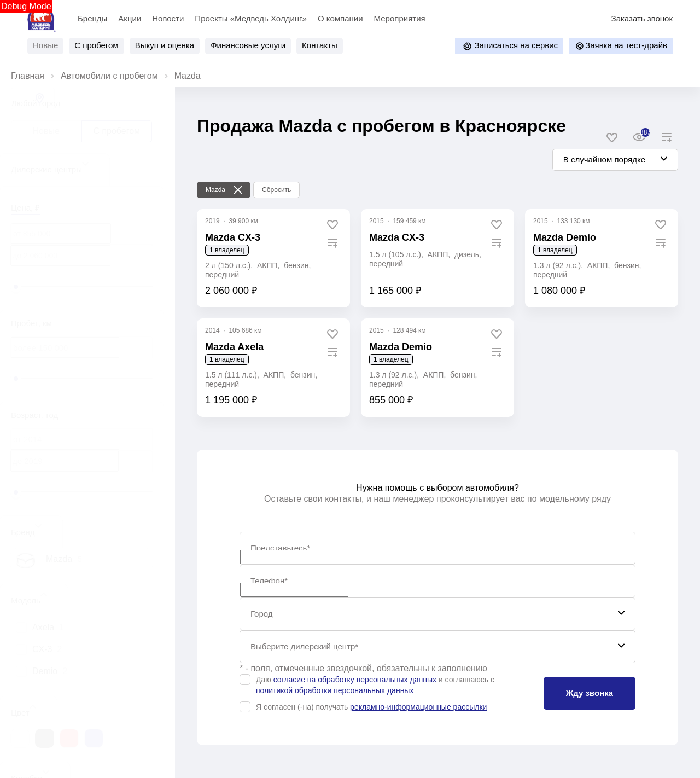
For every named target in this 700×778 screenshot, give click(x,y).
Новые (46, 131)
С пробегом (116, 131)
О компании (340, 18)
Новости (168, 18)
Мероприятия (400, 18)
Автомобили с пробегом (109, 76)
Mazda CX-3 (397, 237)
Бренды (92, 18)
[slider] (16, 287)
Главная (28, 76)
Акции (130, 18)
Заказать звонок (642, 18)
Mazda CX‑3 (233, 237)
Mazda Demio (565, 237)
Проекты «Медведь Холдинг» (251, 18)
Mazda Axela (234, 347)
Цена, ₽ (25, 208)
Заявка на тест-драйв (621, 46)
